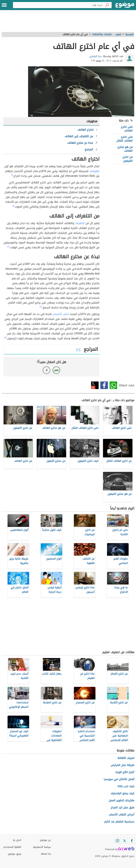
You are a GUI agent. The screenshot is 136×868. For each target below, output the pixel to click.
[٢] (8, 247)
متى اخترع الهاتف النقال (124, 139)
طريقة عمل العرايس (122, 765)
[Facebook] (132, 841)
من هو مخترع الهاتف (125, 149)
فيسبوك (104, 385)
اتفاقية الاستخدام (12, 847)
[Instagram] (117, 841)
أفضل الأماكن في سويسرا (119, 779)
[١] (12, 175)
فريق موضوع (15, 854)
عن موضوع (45, 840)
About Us (46, 854)
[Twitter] (125, 841)
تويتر (95, 385)
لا (47, 370)
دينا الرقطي (96, 56)
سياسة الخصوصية (42, 847)
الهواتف (94, 171)
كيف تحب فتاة (126, 786)
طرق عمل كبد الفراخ (123, 807)
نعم (56, 370)
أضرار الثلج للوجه (125, 772)
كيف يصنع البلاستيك (122, 793)
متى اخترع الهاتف (127, 129)
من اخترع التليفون (128, 159)
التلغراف (80, 223)
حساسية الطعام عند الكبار (119, 822)
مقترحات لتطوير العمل (121, 800)
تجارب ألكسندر (61, 314)
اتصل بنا (17, 840)
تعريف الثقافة (126, 758)
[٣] (41, 307)
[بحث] (107, 5)
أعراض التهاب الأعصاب (121, 815)
